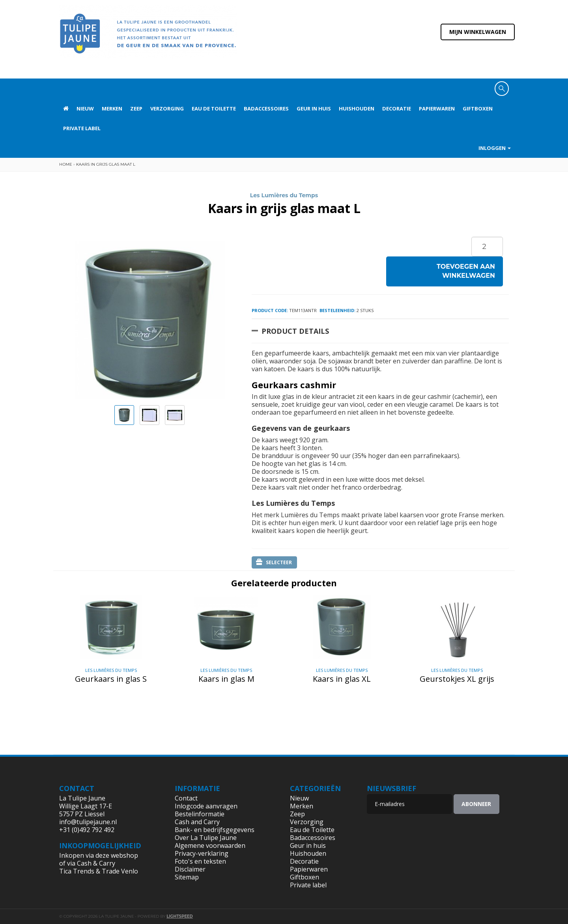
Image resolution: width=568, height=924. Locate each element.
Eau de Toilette (214, 108)
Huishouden (357, 108)
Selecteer (274, 562)
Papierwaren (437, 108)
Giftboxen (478, 108)
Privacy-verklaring (202, 853)
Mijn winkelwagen (478, 32)
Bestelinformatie (200, 814)
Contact (186, 798)
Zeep (136, 108)
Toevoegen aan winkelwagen (466, 271)
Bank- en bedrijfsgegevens (215, 830)
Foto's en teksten (200, 861)
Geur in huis (314, 108)
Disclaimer (190, 869)
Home (66, 164)
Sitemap (187, 877)
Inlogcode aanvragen (206, 806)
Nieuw (85, 108)
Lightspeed (180, 916)
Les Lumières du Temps (284, 195)
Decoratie (397, 108)
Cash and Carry (197, 822)
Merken (112, 108)
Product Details (295, 331)
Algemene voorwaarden (210, 845)
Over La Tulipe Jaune (206, 838)
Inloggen (495, 148)
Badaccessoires (266, 108)
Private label (82, 128)
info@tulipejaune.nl (88, 822)
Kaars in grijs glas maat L (106, 164)
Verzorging (167, 108)
